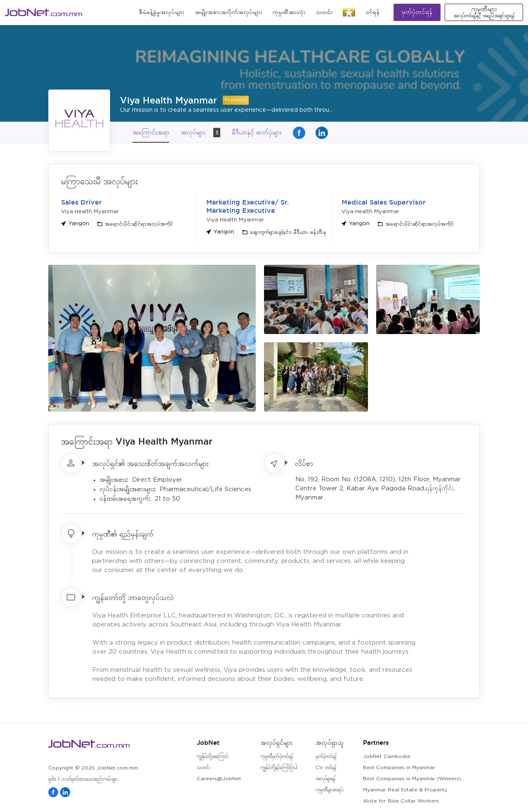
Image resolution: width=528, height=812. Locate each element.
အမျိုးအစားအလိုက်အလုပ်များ (228, 12)
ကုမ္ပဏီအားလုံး (289, 12)
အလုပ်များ (200, 133)
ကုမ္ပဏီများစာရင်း (330, 790)
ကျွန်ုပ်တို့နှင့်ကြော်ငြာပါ (279, 768)
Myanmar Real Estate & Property (405, 790)
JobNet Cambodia (387, 757)
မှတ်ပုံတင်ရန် (417, 12)
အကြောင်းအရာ (151, 132)
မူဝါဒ (52, 779)
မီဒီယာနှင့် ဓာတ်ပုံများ (257, 132)
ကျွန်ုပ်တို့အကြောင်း (213, 757)
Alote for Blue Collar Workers (401, 801)
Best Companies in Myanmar (399, 768)
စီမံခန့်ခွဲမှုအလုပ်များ (161, 12)
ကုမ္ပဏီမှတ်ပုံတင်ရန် (277, 757)
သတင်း (324, 12)
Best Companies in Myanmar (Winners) (412, 779)
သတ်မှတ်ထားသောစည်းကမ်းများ (90, 779)
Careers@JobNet (219, 779)
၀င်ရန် (372, 12)
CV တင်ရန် (326, 768)
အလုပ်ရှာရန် (325, 779)
